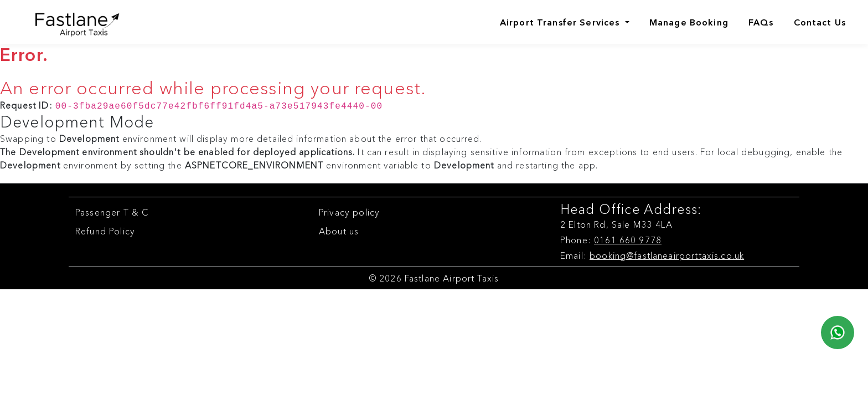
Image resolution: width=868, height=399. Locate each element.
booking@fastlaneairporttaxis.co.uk (667, 254)
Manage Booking (689, 22)
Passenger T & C (112, 211)
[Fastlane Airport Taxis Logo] (68, 22)
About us (339, 230)
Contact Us (820, 22)
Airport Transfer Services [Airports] (561, 22)
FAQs (761, 22)
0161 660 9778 (628, 239)
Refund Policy (105, 230)
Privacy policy (349, 211)
